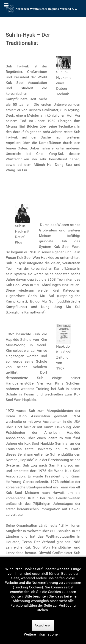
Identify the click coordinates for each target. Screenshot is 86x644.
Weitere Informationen (42, 634)
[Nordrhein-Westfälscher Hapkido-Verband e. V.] (43, 8)
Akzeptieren (43, 625)
